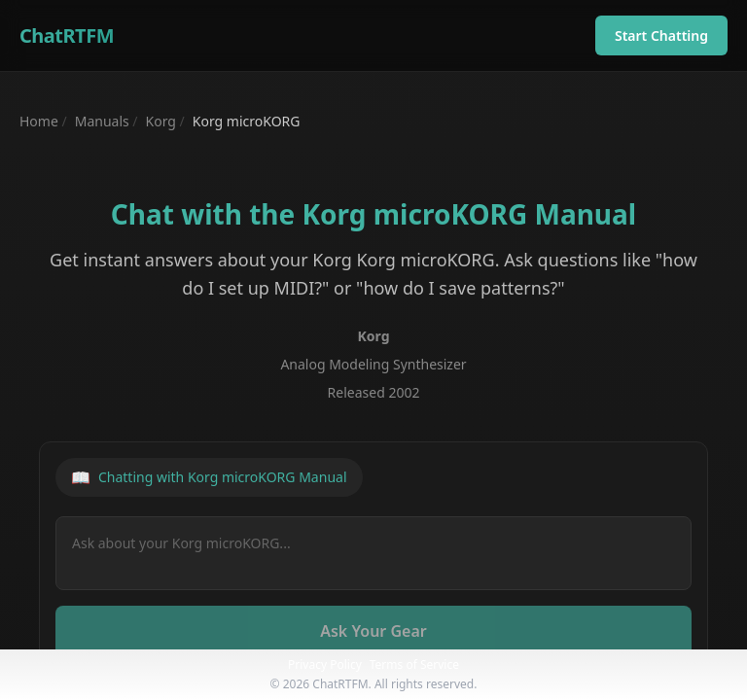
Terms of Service (414, 665)
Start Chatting (661, 35)
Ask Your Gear (373, 631)
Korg (161, 121)
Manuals (102, 121)
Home (39, 121)
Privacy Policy (325, 665)
